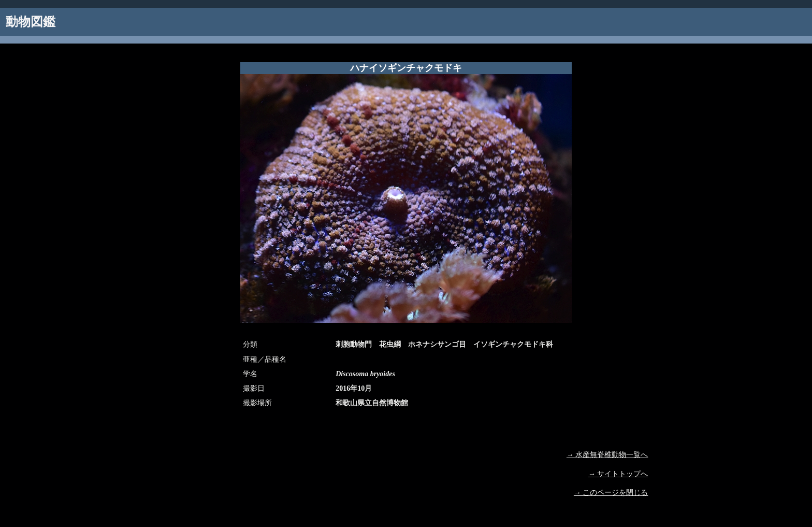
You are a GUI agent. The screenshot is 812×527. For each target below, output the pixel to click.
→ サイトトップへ (618, 474)
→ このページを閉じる (611, 493)
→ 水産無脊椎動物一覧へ (607, 455)
